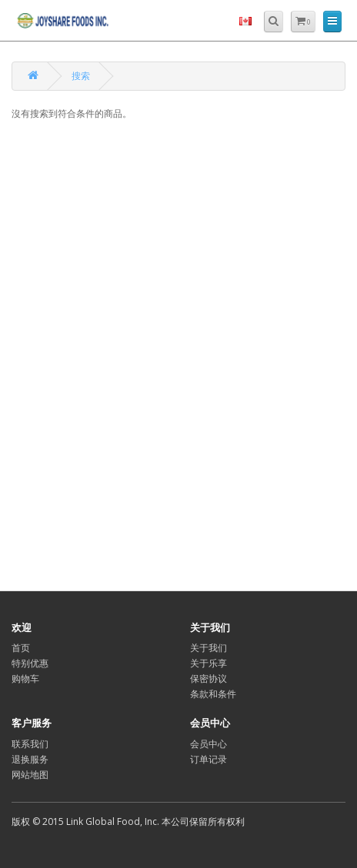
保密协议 (209, 678)
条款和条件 (213, 694)
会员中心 (209, 744)
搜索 (81, 76)
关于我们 (209, 648)
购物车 (25, 678)
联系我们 (30, 744)
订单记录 (209, 759)
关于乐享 (209, 663)
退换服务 (30, 759)
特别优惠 (30, 663)
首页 (21, 648)
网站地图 (30, 775)
